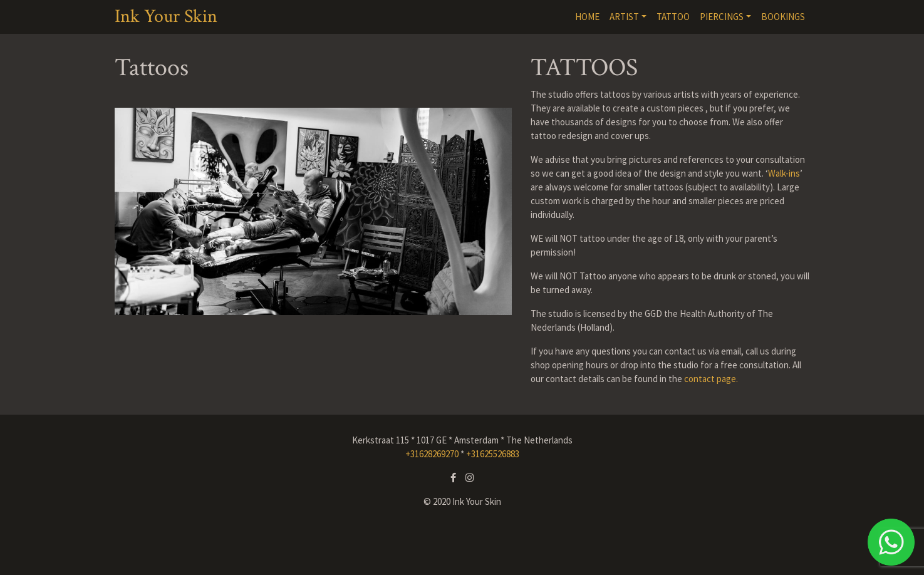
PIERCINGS (722, 17)
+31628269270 (432, 454)
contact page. (711, 379)
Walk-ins (784, 173)
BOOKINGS (783, 17)
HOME (587, 17)
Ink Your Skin (166, 17)
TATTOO (673, 17)
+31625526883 (493, 454)
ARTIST (624, 17)
